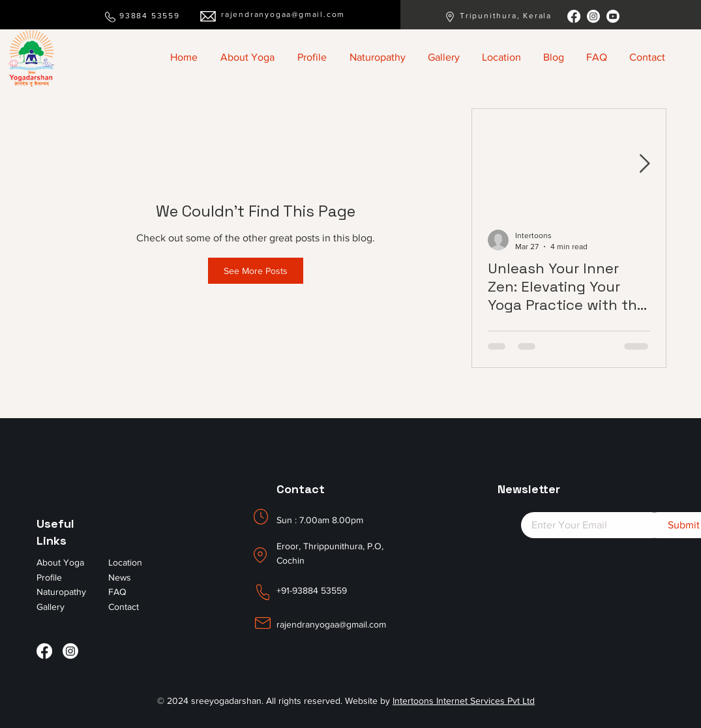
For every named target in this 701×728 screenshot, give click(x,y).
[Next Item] (645, 164)
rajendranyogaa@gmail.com (283, 14)
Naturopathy (61, 592)
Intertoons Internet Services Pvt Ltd (464, 701)
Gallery (51, 607)
